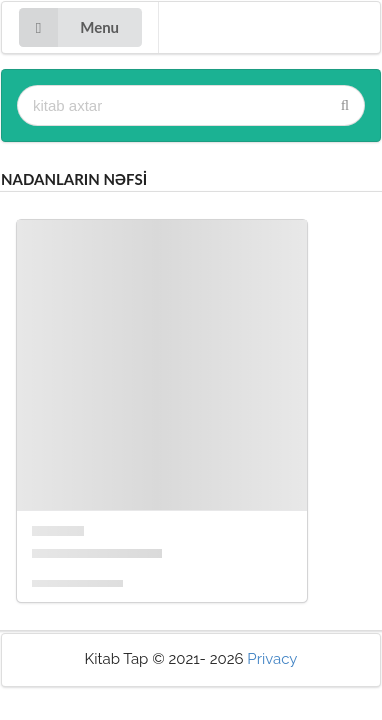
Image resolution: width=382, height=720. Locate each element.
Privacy (272, 659)
